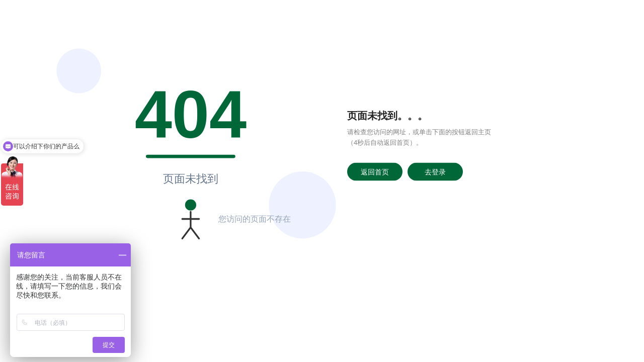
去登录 (435, 171)
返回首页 (375, 171)
